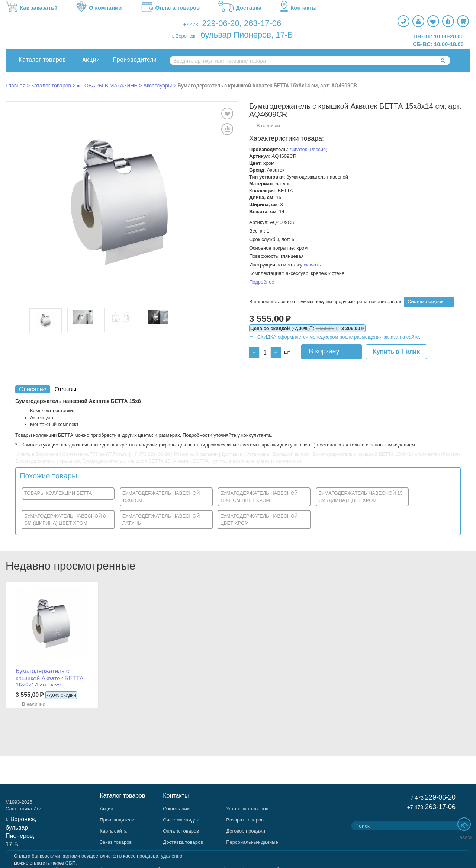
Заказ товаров (116, 842)
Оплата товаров (170, 8)
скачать (312, 265)
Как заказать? (32, 8)
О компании (99, 8)
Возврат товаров (245, 820)
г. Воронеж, (184, 36)
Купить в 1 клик (396, 352)
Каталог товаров (42, 60)
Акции (91, 60)
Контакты (298, 8)
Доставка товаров (183, 842)
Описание (33, 389)
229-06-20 (221, 23)
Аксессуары (157, 86)
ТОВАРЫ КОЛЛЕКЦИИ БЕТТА (58, 493)
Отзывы (66, 389)
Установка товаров (247, 809)
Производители (135, 60)
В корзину (324, 351)
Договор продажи (246, 831)
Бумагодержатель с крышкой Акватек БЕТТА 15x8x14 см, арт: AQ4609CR (267, 86)
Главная (15, 86)
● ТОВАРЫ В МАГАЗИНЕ (107, 86)
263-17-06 (263, 23)
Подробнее (262, 282)
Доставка (240, 8)
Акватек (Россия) (309, 149)
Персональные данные (252, 842)
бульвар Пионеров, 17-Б (247, 35)
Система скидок (425, 302)
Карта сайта (113, 831)
